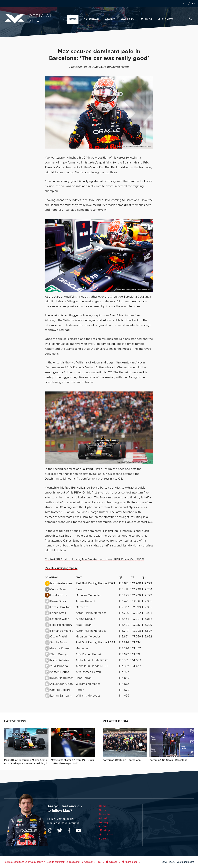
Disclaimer (75, 862)
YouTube (79, 830)
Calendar (91, 20)
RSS (99, 862)
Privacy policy (35, 862)
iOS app (111, 862)
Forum (103, 826)
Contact (88, 862)
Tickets (166, 20)
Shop (146, 20)
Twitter (60, 830)
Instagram (50, 830)
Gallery (128, 20)
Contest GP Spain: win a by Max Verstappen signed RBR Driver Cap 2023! (94, 560)
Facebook (69, 830)
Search (191, 19)
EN (194, 4)
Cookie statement (56, 862)
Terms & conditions (14, 862)
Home (103, 806)
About (110, 20)
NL (184, 4)
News (73, 20)
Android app (129, 862)
